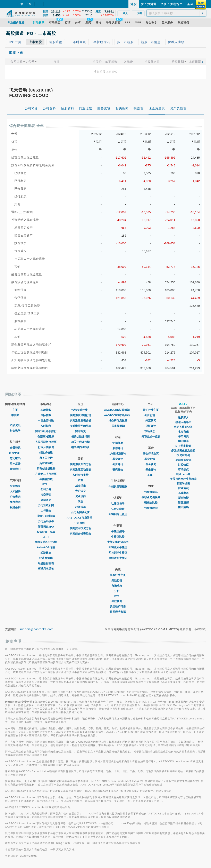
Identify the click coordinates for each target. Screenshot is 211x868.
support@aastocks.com (37, 629)
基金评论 (118, 459)
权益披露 (81, 507)
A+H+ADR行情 (46, 547)
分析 (118, 591)
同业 (81, 502)
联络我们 (15, 469)
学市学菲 (183, 441)
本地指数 (46, 410)
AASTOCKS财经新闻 (118, 410)
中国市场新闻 (118, 426)
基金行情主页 (151, 454)
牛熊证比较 (118, 537)
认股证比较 (118, 509)
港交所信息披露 (118, 421)
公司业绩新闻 (46, 505)
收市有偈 (183, 432)
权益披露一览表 (46, 532)
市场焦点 (183, 469)
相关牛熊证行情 (80, 442)
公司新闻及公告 (80, 512)
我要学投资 (183, 484)
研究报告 (118, 470)
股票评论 (118, 448)
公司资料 (81, 523)
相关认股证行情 (80, 437)
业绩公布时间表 (46, 516)
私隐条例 (15, 507)
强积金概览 (151, 492)
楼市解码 (183, 507)
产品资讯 (15, 425)
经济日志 (46, 553)
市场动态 (118, 586)
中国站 (15, 415)
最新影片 (183, 417)
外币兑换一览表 (151, 437)
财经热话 (183, 465)
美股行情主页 (118, 575)
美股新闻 (118, 601)
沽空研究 (46, 495)
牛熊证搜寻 (118, 531)
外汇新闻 (151, 421)
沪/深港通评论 (118, 454)
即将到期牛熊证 (118, 553)
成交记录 (81, 486)
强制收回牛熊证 (118, 558)
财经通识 (183, 488)
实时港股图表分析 (81, 421)
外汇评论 (118, 464)
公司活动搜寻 (46, 521)
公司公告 (46, 489)
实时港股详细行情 (81, 415)
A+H (46, 537)
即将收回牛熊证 (118, 547)
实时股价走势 (81, 475)
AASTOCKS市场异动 (80, 518)
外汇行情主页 (151, 410)
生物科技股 (46, 479)
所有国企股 (46, 458)
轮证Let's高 (183, 474)
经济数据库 (46, 558)
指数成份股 (46, 453)
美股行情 (118, 580)
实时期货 (46, 426)
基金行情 (151, 459)
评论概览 (118, 443)
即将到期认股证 (118, 514)
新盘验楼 (183, 498)
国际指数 (46, 415)
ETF (46, 484)
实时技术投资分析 (81, 528)
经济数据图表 (46, 563)
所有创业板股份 (46, 469)
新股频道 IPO (46, 527)
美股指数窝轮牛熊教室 (183, 479)
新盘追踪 (183, 502)
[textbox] (176, 13)
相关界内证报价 (80, 447)
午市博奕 (183, 436)
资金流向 (81, 496)
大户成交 (81, 491)
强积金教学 (151, 508)
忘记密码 (15, 458)
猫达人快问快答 (183, 427)
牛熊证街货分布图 (118, 542)
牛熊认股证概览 (118, 487)
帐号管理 (15, 453)
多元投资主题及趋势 (183, 451)
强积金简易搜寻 (151, 497)
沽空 (81, 480)
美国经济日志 (118, 606)
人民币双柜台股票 (46, 442)
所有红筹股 (46, 463)
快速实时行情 (81, 410)
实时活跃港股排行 (46, 431)
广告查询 (15, 497)
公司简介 (15, 486)
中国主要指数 (46, 421)
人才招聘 (15, 491)
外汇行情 (151, 415)
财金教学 (15, 431)
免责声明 (15, 502)
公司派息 (46, 500)
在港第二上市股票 (46, 474)
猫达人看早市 (183, 422)
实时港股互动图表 (81, 426)
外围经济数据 (118, 612)
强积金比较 (151, 503)
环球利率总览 (46, 569)
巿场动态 (151, 431)
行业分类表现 (46, 447)
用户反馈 (15, 464)
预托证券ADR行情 (46, 542)
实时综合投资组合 (81, 534)
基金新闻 (151, 464)
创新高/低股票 (46, 437)
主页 (15, 410)
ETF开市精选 (183, 446)
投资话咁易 (183, 455)
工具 (151, 475)
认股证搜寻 (118, 504)
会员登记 (15, 448)
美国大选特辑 (183, 460)
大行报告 (46, 511)
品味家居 (183, 493)
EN (29, 4)
